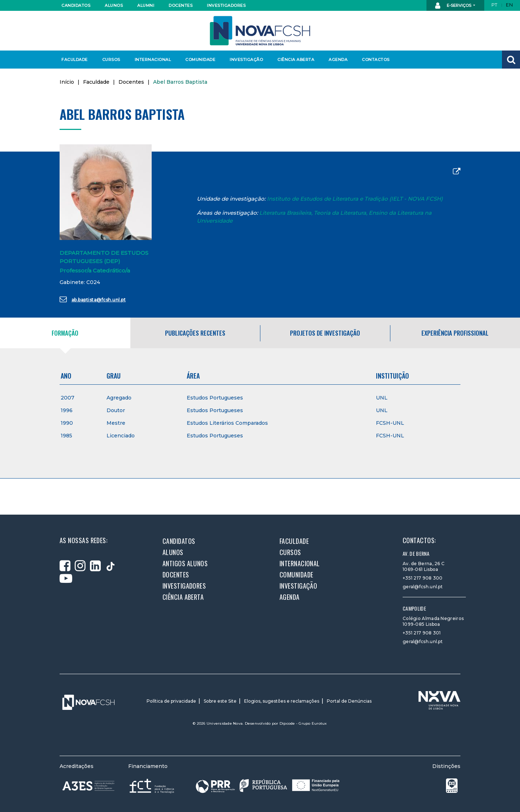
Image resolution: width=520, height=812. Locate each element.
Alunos (114, 5)
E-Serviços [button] (454, 6)
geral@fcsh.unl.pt (423, 587)
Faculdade (75, 60)
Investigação (246, 60)
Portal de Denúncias (349, 701)
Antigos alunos (185, 563)
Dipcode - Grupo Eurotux (303, 723)
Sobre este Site (220, 701)
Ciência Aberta (296, 60)
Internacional (153, 60)
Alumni (146, 5)
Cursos (111, 60)
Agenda (338, 60)
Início (67, 82)
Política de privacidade (171, 701)
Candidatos (76, 5)
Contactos (376, 60)
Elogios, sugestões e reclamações (282, 701)
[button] (511, 60)
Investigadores (226, 5)
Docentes (181, 5)
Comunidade (200, 60)
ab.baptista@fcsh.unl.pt (93, 299)
